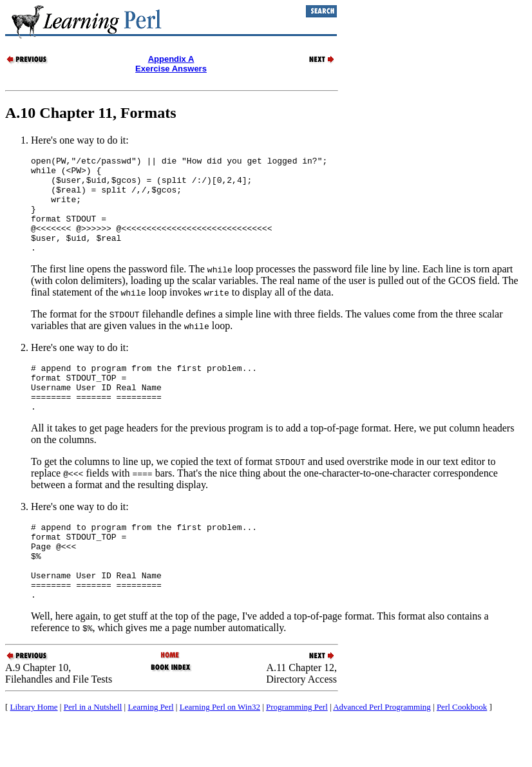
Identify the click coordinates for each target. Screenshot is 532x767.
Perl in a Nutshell (93, 751)
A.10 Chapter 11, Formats (91, 113)
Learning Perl (150, 751)
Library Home (34, 751)
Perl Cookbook (462, 751)
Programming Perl (297, 751)
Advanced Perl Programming (382, 751)
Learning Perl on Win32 (220, 751)
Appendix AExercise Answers (171, 64)
